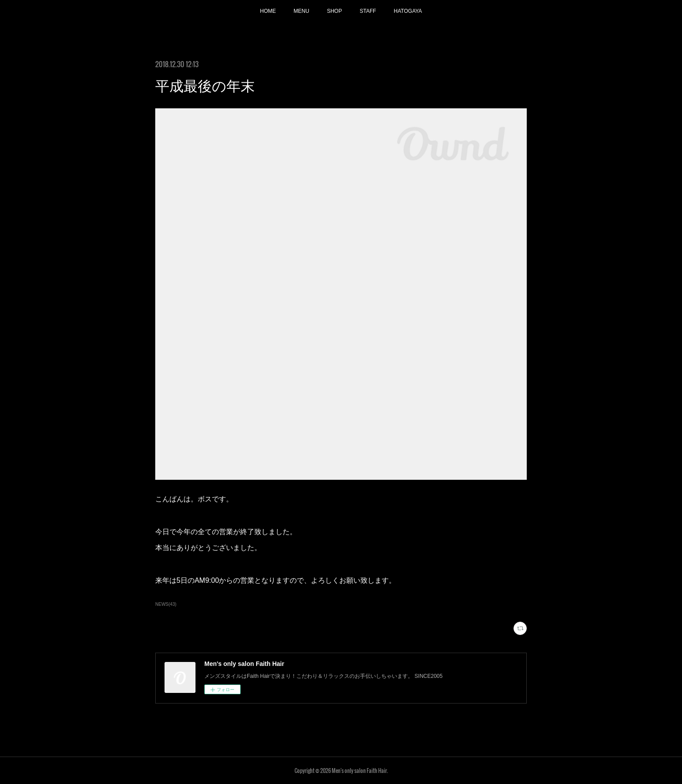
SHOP (334, 11)
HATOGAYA (408, 11)
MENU (301, 11)
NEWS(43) (166, 604)
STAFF (368, 11)
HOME (268, 11)
